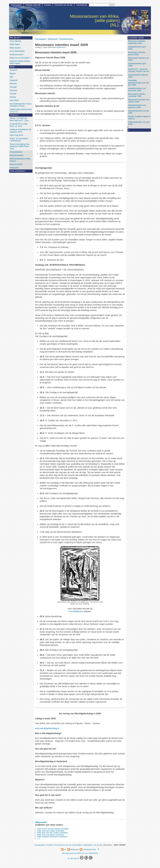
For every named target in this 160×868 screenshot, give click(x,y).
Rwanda (13, 84)
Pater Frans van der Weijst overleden (53, 829)
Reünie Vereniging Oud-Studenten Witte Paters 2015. (20, 146)
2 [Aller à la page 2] (129, 130)
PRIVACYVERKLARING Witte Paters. (20, 62)
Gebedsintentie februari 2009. (138, 76)
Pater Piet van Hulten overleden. (51, 831)
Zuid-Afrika (14, 100)
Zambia (13, 97)
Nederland (53, 39)
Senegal (13, 87)
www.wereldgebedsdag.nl (47, 728)
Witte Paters (15, 44)
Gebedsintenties (66, 39)
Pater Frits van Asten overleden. (51, 835)
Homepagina (40, 39)
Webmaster (61, 47)
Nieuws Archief (16, 164)
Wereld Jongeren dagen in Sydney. (139, 118)
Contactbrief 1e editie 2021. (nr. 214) (19, 125)
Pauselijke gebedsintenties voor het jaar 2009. (138, 83)
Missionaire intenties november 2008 (137, 95)
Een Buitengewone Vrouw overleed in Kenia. (21, 105)
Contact (48, 5)
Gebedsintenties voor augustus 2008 (137, 106)
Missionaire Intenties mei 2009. (139, 59)
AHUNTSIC (93, 853)
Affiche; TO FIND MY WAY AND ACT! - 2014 (19, 119)
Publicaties (14, 168)
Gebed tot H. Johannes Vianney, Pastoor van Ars (139, 70)
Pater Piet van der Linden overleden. (53, 833)
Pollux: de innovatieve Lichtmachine (19, 140)
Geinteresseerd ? (17, 55)
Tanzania (13, 90)
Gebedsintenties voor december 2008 (137, 90)
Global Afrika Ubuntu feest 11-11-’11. (21, 111)
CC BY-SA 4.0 (80, 858)
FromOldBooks (76, 611)
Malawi (13, 74)
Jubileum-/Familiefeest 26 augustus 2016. (20, 131)
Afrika (12, 67)
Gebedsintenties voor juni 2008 (139, 123)
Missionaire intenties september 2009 (137, 42)
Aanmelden (77, 845)
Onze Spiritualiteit (17, 51)
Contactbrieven (16, 152)
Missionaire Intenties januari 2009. (137, 54)
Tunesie (13, 94)
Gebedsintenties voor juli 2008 (138, 112)
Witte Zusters (15, 48)
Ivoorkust (14, 70)
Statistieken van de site (93, 845)
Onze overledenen (17, 171)
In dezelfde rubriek (136, 38)
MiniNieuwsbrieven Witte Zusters (20, 160)
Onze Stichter (15, 41)
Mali (11, 77)
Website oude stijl (33, 5)
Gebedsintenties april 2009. (137, 48)
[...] (38, 839)
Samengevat (82, 5)
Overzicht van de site (64, 5)
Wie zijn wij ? (15, 38)
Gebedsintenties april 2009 (137, 65)
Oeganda (14, 80)
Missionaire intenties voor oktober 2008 (139, 101)
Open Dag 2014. (17, 135)
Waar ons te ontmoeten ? (20, 58)
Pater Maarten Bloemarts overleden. (52, 837)
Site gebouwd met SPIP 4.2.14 (74, 853)
